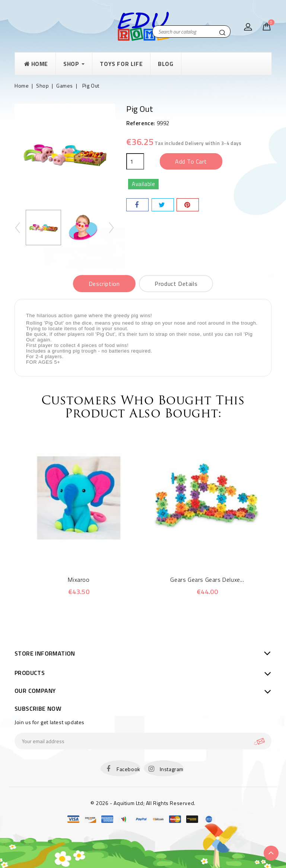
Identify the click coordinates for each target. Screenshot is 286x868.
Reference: (141, 123)
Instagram (172, 769)
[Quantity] (135, 161)
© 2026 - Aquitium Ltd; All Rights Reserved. (143, 803)
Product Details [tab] (176, 284)
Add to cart (191, 161)
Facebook (128, 769)
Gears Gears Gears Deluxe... (207, 580)
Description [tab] (104, 284)
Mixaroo (79, 580)
